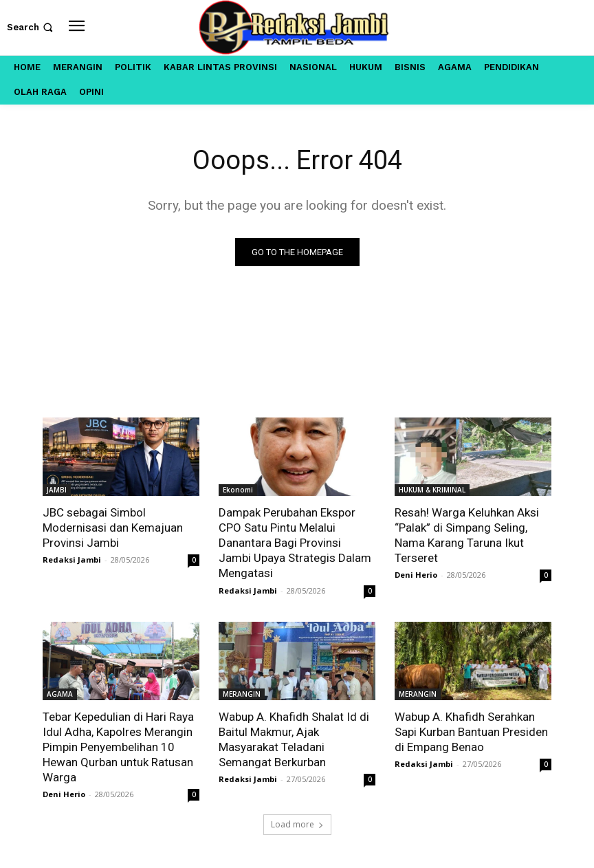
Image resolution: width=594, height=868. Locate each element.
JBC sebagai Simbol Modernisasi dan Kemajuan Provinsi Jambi (113, 528)
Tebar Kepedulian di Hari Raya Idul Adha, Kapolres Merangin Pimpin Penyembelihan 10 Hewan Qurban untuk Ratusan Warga (118, 747)
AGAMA (60, 694)
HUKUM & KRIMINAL (432, 490)
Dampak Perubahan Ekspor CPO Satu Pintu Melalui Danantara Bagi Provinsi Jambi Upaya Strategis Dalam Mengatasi (295, 543)
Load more (297, 824)
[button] (31, 27)
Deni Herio (416, 575)
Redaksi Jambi (72, 560)
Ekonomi (238, 490)
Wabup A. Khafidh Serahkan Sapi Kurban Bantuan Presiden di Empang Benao (471, 732)
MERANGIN (242, 694)
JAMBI (57, 490)
